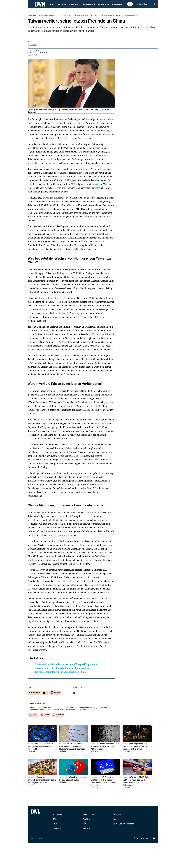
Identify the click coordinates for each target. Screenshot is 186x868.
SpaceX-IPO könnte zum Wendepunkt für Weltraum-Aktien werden (105, 746)
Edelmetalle (67, 15)
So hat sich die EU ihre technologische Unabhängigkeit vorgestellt (41, 746)
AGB (55, 819)
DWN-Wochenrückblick (113, 15)
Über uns (117, 815)
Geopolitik (60, 715)
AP (97, 184)
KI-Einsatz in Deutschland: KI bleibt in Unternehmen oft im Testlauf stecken (103, 781)
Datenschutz (58, 828)
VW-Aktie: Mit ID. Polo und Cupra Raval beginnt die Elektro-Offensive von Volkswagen (136, 781)
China (96, 15)
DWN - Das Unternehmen (124, 824)
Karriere (86, 828)
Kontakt (116, 819)
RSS (85, 824)
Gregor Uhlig (32, 45)
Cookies (86, 819)
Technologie (103, 4)
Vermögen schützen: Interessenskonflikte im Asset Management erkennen (135, 746)
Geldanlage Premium (49, 15)
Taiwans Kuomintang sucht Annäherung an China (60, 672)
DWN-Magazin (83, 15)
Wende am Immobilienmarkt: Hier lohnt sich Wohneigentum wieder (42, 780)
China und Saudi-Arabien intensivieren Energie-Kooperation (66, 664)
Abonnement (88, 815)
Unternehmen (89, 4)
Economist (62, 535)
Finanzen (62, 4)
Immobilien (117, 4)
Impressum (58, 815)
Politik (52, 4)
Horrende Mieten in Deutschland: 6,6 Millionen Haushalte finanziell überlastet (72, 746)
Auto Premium (133, 15)
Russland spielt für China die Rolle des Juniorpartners (63, 668)
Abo (130, 4)
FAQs (55, 824)
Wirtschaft (74, 4)
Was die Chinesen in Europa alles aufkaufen (73, 779)
